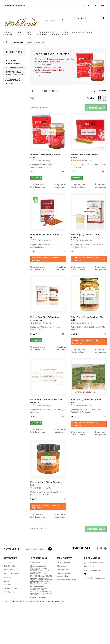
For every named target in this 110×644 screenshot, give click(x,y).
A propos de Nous (16, 78)
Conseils (8, 32)
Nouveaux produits (38, 566)
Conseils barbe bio (38, 597)
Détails (38, 75)
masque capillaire (13, 126)
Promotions (35, 562)
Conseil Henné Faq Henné (41, 594)
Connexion (21, 5)
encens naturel (11, 121)
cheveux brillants (12, 102)
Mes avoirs (62, 566)
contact (87, 5)
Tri (32, 98)
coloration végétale (13, 139)
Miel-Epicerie (26, 34)
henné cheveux (12, 130)
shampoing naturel (13, 117)
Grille (100, 98)
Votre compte (9, 5)
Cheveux (63, 32)
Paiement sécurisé (16, 82)
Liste (105, 98)
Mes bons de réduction (67, 580)
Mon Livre (43, 34)
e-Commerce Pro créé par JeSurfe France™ (51, 635)
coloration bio (11, 134)
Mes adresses (63, 570)
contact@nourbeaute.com (95, 578)
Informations (14, 52)
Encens (7, 581)
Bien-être (9, 34)
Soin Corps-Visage (82, 32)
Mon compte (65, 558)
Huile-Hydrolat (26, 32)
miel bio (17, 106)
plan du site (99, 5)
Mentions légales (15, 67)
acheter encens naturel (12, 111)
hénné (8, 106)
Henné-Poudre (47, 32)
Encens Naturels (62, 34)
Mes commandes (64, 562)
